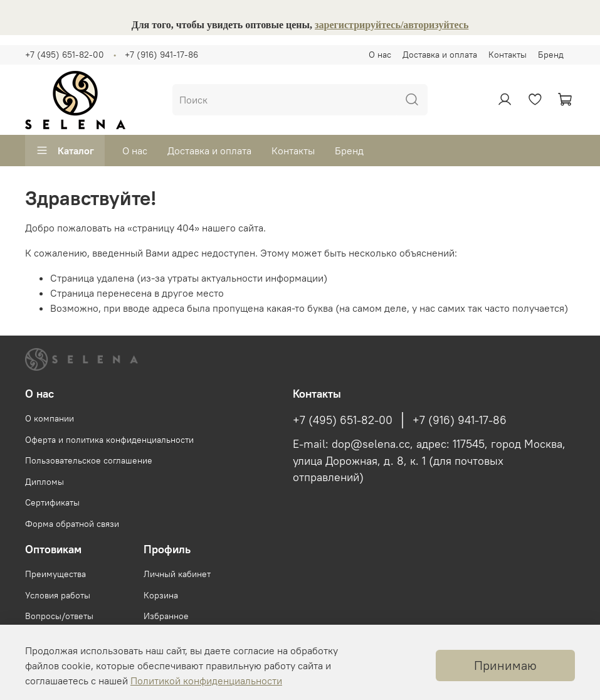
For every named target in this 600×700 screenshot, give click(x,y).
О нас (380, 55)
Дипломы (45, 482)
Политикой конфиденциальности (206, 681)
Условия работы (58, 595)
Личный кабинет (177, 574)
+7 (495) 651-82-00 (65, 55)
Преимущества (55, 574)
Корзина (161, 595)
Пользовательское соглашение (89, 460)
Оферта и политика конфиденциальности (109, 440)
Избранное (166, 616)
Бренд (551, 55)
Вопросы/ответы (59, 616)
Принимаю (505, 665)
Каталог (65, 151)
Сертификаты (52, 502)
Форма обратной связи (72, 524)
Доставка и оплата (440, 55)
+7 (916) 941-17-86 (161, 55)
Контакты (508, 55)
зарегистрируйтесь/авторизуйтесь (392, 25)
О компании (50, 418)
